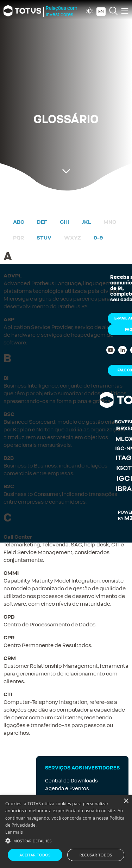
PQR (18, 238)
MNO (110, 222)
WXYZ (73, 238)
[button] (66, 840)
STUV (44, 238)
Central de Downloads (71, 781)
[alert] (66, 832)
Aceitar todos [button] (35, 855)
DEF (42, 222)
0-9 (98, 238)
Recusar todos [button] (96, 855)
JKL (86, 222)
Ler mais (14, 832)
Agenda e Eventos (67, 788)
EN (101, 12)
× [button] (126, 801)
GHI (64, 222)
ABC (19, 222)
